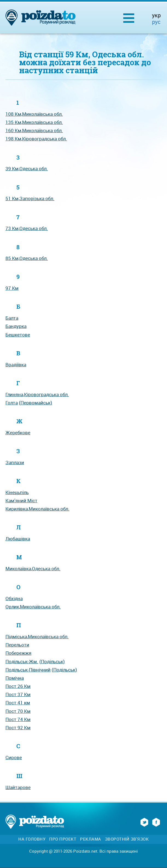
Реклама (91, 839)
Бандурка (16, 326)
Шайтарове (18, 787)
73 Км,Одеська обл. (27, 228)
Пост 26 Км (18, 686)
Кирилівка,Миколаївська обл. (37, 509)
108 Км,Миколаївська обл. (34, 114)
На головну (32, 839)
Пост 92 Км (18, 727)
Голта (12, 403)
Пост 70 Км (18, 711)
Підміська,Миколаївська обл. (37, 636)
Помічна (15, 678)
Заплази (15, 462)
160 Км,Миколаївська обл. (34, 130)
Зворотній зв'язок (127, 839)
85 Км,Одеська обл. (27, 258)
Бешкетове (18, 335)
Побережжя (18, 653)
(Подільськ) (52, 661)
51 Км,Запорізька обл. (30, 198)
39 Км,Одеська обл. (27, 168)
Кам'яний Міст (21, 500)
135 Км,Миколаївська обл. (34, 122)
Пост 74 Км (18, 719)
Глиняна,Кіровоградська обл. (37, 394)
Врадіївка (16, 364)
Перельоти (17, 645)
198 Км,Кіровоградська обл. (36, 139)
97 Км (12, 288)
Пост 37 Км (18, 694)
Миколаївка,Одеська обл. (33, 568)
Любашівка (18, 539)
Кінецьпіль (17, 492)
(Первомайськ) (36, 403)
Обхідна (14, 598)
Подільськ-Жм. (22, 661)
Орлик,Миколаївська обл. (33, 607)
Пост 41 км (18, 703)
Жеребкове (18, 432)
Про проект (63, 839)
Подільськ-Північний (28, 670)
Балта (12, 318)
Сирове (14, 757)
